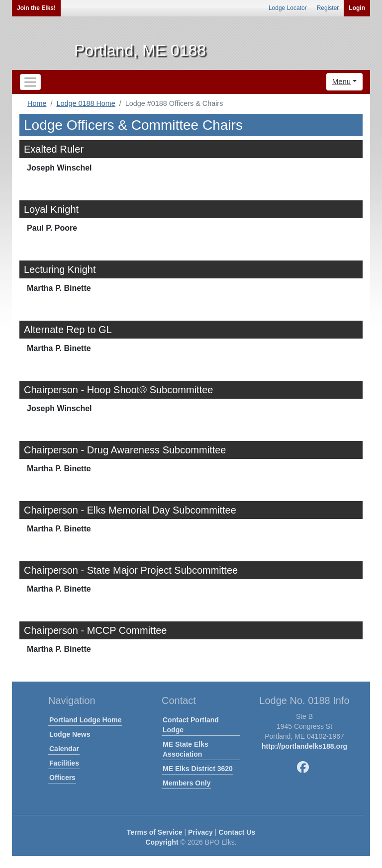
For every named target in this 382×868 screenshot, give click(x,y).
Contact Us (237, 832)
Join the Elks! (36, 8)
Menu (342, 81)
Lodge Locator (288, 8)
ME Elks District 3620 (198, 769)
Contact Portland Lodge (191, 725)
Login (357, 8)
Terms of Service (155, 832)
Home (37, 103)
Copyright (162, 842)
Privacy (200, 832)
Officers (62, 778)
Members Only (187, 783)
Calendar (64, 749)
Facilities (64, 763)
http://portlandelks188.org (304, 746)
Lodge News (70, 734)
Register (328, 8)
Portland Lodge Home (85, 720)
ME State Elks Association (186, 749)
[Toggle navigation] (30, 82)
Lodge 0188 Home (86, 103)
